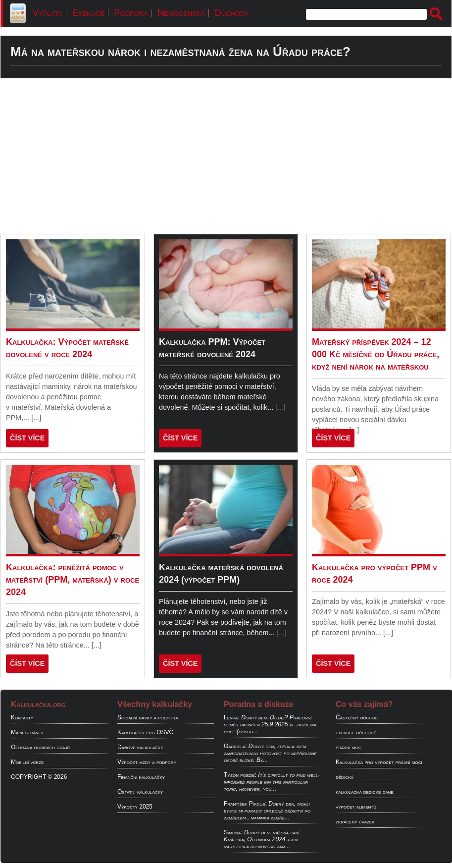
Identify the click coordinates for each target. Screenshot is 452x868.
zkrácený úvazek (355, 821)
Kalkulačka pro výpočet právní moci (379, 762)
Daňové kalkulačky (140, 747)
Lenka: (232, 717)
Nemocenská (181, 13)
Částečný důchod (357, 717)
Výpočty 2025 (135, 807)
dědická (345, 777)
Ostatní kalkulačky (140, 792)
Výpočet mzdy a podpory (147, 762)
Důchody (232, 13)
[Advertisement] (226, 156)
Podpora (131, 13)
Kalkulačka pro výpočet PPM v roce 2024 (375, 573)
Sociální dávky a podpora (148, 717)
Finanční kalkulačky (141, 777)
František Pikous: (245, 804)
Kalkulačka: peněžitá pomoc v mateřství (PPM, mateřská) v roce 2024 (73, 580)
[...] (36, 418)
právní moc (349, 747)
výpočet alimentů (356, 807)
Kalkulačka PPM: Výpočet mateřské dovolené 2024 (212, 348)
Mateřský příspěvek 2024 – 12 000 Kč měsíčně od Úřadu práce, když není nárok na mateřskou (376, 354)
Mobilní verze (27, 762)
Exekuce (88, 13)
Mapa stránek (27, 732)
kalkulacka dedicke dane (365, 792)
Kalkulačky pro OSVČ (145, 732)
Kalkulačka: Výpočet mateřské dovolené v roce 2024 (67, 348)
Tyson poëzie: (240, 775)
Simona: (233, 832)
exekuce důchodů (356, 732)
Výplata (48, 13)
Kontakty (22, 717)
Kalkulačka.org (38, 704)
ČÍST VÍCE (27, 438)
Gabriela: (235, 746)
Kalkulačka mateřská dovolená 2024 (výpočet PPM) (221, 573)
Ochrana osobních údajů (40, 747)
